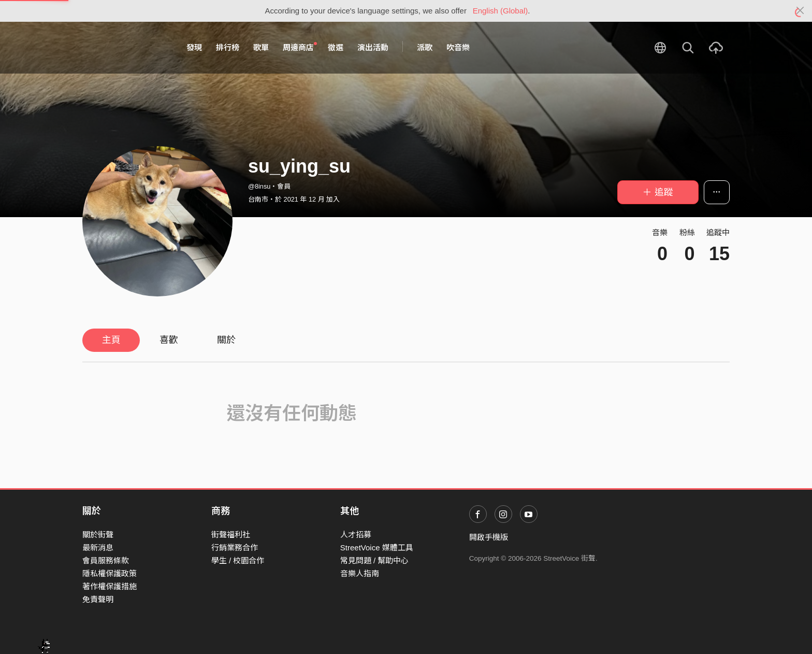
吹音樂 (458, 47)
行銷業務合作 (235, 548)
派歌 (425, 47)
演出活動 (373, 47)
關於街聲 (98, 535)
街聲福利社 (231, 535)
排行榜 (228, 47)
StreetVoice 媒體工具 (377, 548)
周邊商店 (300, 47)
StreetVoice (125, 48)
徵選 (336, 47)
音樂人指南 (360, 573)
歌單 (261, 47)
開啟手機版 (489, 537)
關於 (226, 340)
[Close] (800, 11)
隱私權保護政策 (110, 573)
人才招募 (356, 535)
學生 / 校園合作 (238, 560)
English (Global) (501, 11)
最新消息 (98, 548)
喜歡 (169, 340)
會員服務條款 (106, 560)
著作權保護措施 (110, 586)
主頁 (111, 340)
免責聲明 (98, 599)
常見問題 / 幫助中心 (375, 560)
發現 (194, 47)
